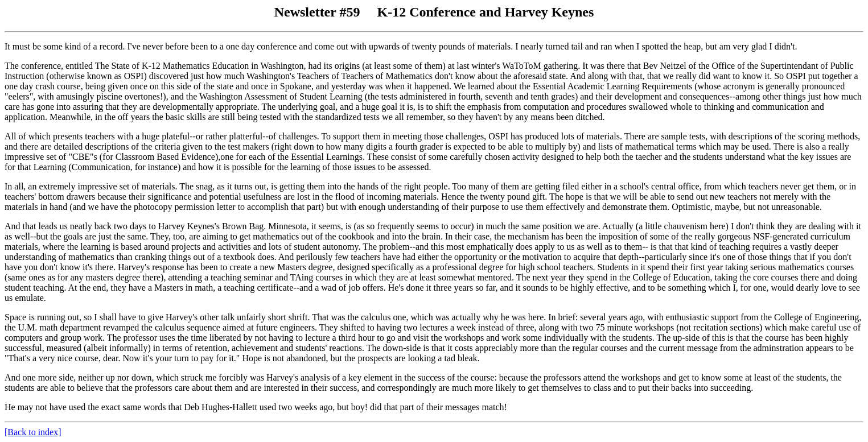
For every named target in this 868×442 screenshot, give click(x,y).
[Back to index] (33, 432)
